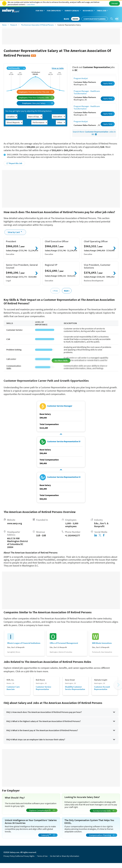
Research (14, 25)
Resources (89, 11)
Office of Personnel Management (64, 643)
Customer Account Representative (102, 688)
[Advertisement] (61, 189)
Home (4, 25)
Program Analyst (81, 78)
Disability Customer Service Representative (75, 688)
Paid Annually (16, 68)
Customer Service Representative (43, 688)
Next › (67, 291)
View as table (58, 68)
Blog (66, 19)
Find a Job (103, 11)
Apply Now (108, 83)
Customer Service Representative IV (64, 441)
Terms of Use (42, 856)
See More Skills (61, 361)
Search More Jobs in (94, 133)
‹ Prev (55, 291)
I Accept (115, 3)
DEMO (75, 19)
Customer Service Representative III (64, 477)
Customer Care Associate (13, 688)
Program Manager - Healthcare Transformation (87, 92)
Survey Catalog (73, 11)
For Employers (55, 11)
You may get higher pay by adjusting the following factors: (29, 111)
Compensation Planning (95, 19)
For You (40, 11)
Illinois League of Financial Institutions (24, 643)
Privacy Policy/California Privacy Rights (19, 856)
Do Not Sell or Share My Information (65, 856)
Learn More (31, 4)
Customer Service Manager (60, 406)
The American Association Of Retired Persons (37, 25)
